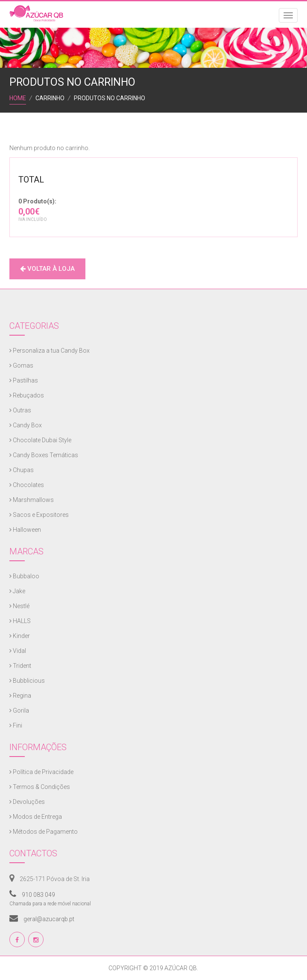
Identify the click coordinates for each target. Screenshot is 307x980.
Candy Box (26, 425)
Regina (20, 696)
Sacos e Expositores (39, 515)
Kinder (20, 636)
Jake (17, 591)
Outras (20, 410)
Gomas (21, 365)
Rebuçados (27, 395)
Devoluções (27, 802)
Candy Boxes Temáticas (44, 455)
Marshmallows (32, 500)
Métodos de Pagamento (44, 832)
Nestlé (19, 606)
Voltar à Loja (47, 269)
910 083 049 (32, 895)
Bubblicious (27, 681)
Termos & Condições (40, 787)
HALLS (20, 621)
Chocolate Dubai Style (40, 440)
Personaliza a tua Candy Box (50, 351)
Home (18, 98)
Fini (16, 725)
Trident (20, 666)
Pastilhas (24, 380)
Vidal (18, 651)
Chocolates (27, 485)
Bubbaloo (24, 576)
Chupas (22, 470)
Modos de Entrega (36, 817)
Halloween (25, 530)
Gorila (19, 710)
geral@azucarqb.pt (42, 919)
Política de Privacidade (41, 772)
